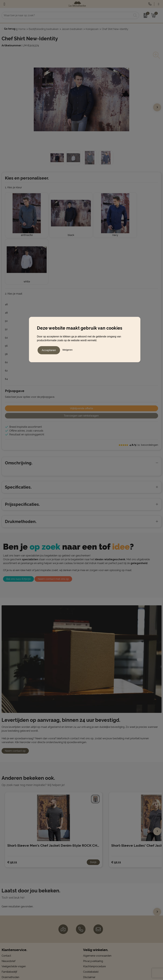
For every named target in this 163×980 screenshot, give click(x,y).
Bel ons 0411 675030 (18, 527)
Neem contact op (15, 698)
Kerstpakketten (11, 961)
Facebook (92, 945)
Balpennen (8, 945)
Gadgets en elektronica (15, 956)
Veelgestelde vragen (14, 914)
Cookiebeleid (91, 919)
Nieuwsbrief (9, 909)
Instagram (92, 950)
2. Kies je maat (14, 241)
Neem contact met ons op (53, 527)
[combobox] (67, 15)
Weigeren (67, 349)
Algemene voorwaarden (97, 903)
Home (22, 29)
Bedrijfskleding (10, 950)
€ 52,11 (12, 810)
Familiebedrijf (9, 919)
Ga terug (10, 29)
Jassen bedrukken (72, 29)
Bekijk (93, 810)
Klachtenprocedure (94, 914)
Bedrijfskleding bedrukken (44, 29)
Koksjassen (92, 29)
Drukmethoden (10, 925)
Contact (6, 903)
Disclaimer (89, 925)
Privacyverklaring (93, 909)
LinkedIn (91, 956)
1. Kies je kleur (13, 187)
